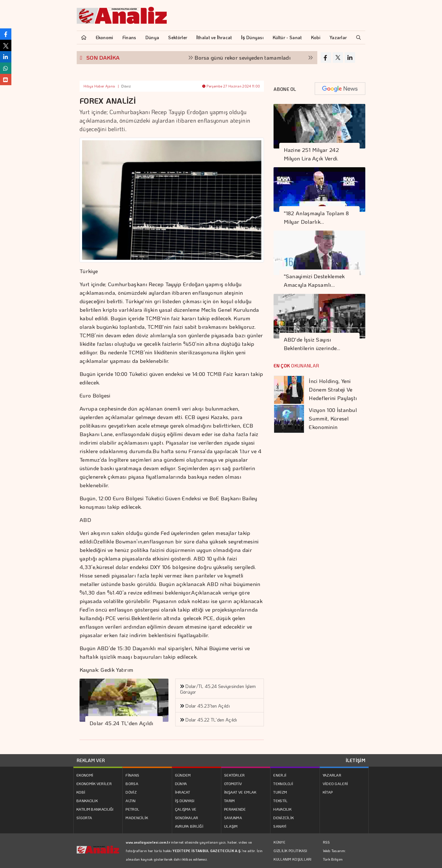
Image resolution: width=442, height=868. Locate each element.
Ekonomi (105, 37)
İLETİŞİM (356, 760)
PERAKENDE (235, 809)
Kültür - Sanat (287, 37)
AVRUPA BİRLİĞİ (189, 826)
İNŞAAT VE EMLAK (240, 792)
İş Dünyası (252, 37)
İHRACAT (183, 792)
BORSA (132, 784)
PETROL (132, 809)
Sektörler (178, 37)
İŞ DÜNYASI (185, 801)
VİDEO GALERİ (335, 784)
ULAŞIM (231, 826)
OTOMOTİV (233, 784)
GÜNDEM (183, 775)
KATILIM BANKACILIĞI (95, 809)
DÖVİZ (131, 792)
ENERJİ (280, 775)
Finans (129, 37)
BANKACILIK (87, 801)
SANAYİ (280, 826)
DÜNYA (181, 784)
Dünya (152, 37)
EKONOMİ (85, 775)
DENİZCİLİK (283, 818)
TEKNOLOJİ (283, 784)
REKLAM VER (91, 760)
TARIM (230, 801)
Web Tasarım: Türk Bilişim (334, 855)
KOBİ (81, 792)
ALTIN (131, 801)
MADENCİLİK (137, 818)
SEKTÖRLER (234, 775)
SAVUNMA (233, 818)
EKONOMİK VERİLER (94, 784)
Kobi (316, 37)
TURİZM (280, 792)
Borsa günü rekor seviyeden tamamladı (248, 57)
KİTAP (328, 792)
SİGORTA (84, 818)
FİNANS (132, 775)
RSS (327, 842)
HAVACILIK (282, 809)
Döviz (126, 86)
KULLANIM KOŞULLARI (292, 859)
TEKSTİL (280, 801)
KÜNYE (279, 842)
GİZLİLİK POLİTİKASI (290, 851)
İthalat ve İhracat (214, 37)
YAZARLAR (332, 775)
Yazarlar (338, 37)
